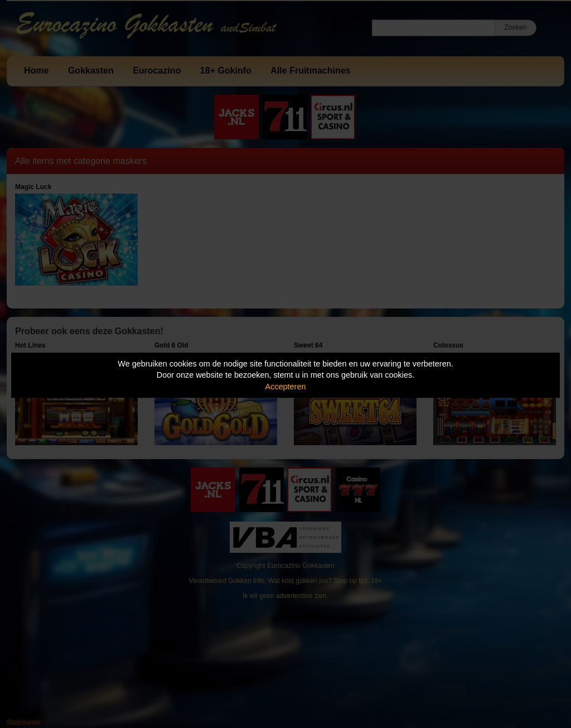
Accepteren (286, 387)
